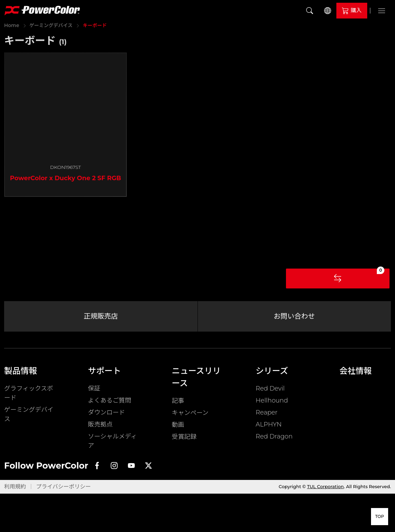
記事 (178, 403)
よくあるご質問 (110, 402)
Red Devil (270, 390)
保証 (94, 390)
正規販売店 (101, 317)
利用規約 (15, 488)
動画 (178, 426)
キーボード (95, 25)
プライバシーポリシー (63, 488)
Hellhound (272, 402)
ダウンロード (107, 414)
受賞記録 (184, 438)
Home (12, 25)
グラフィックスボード (29, 395)
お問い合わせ (294, 317)
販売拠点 (100, 426)
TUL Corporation (326, 488)
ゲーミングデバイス (51, 25)
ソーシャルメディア (112, 443)
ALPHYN (269, 426)
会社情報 (356, 373)
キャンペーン (190, 415)
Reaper (267, 414)
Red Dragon (274, 438)
